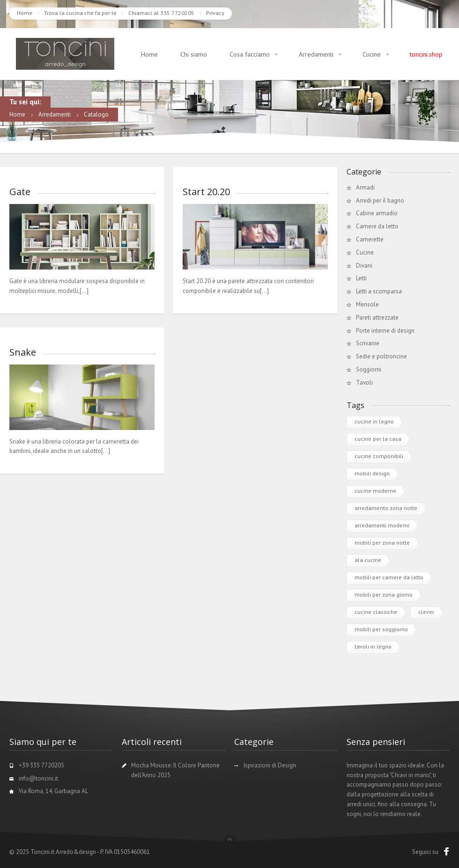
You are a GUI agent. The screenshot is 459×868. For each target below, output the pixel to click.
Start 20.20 (206, 192)
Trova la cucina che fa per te (80, 13)
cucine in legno (374, 421)
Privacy (215, 13)
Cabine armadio (377, 213)
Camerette (370, 239)
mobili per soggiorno (381, 629)
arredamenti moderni (382, 525)
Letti (361, 278)
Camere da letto (377, 226)
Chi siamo (194, 54)
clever (426, 612)
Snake (23, 352)
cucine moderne (375, 491)
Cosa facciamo (250, 54)
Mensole (367, 304)
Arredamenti (316, 54)
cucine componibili (379, 456)
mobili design (372, 473)
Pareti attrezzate (377, 317)
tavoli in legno (373, 646)
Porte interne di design (385, 331)
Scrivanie (368, 343)
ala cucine (368, 560)
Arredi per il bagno (380, 201)
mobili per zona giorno (384, 594)
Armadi (365, 187)
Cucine (372, 54)
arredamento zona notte (386, 508)
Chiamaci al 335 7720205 (161, 13)
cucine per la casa (378, 439)
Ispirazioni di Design (270, 765)
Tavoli (364, 383)
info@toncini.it (38, 778)
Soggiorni (369, 369)
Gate (20, 192)
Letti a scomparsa (379, 291)
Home (25, 13)
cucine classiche (376, 612)
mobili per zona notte (382, 543)
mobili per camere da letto (389, 577)
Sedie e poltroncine (381, 356)
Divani (364, 266)
